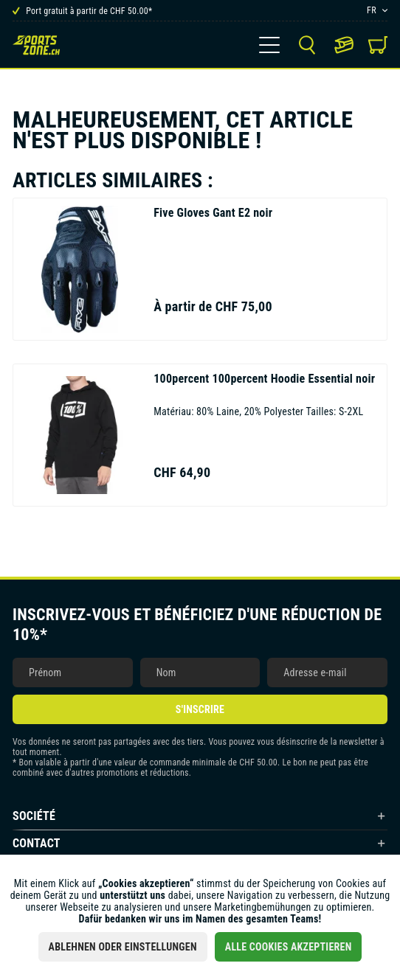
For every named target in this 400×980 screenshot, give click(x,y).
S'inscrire (200, 709)
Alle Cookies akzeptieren (289, 947)
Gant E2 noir (213, 213)
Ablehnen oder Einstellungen (123, 947)
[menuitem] (269, 45)
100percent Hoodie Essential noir (264, 379)
